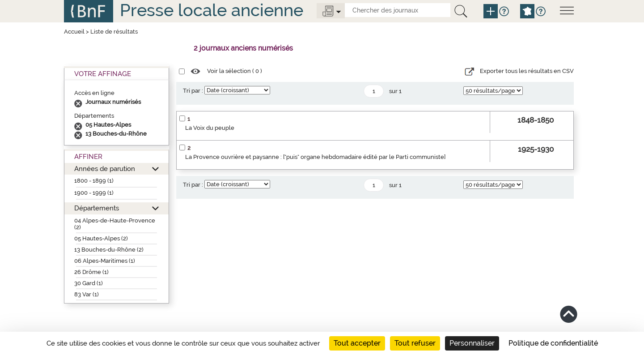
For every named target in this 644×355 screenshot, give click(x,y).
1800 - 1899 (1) (94, 181)
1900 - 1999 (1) (94, 193)
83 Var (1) (87, 294)
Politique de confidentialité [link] (553, 343)
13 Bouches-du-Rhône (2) (109, 250)
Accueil (74, 32)
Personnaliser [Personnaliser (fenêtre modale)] (472, 343)
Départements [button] (97, 208)
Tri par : (193, 91)
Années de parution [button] (105, 169)
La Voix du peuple (210, 128)
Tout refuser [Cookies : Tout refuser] (415, 343)
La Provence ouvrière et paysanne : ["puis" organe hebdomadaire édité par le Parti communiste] (315, 157)
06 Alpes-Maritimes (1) (105, 261)
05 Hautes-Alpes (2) (101, 238)
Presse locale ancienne (212, 10)
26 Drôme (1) (91, 272)
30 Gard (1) (89, 283)
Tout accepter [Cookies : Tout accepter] (357, 343)
